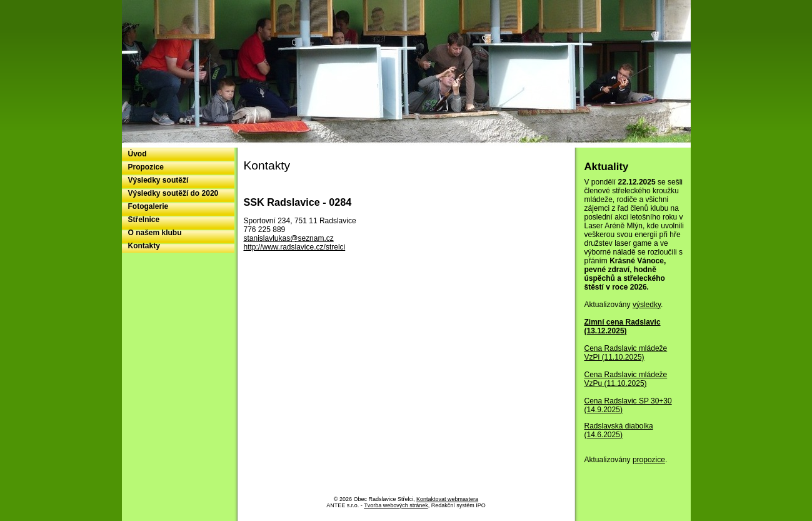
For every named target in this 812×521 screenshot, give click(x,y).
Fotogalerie (148, 206)
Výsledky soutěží (158, 180)
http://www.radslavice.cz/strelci (295, 247)
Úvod (138, 154)
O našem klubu (155, 233)
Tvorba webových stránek (396, 505)
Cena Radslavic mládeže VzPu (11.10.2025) (626, 379)
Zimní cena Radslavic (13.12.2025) (623, 326)
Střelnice (144, 220)
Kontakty (144, 246)
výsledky (647, 305)
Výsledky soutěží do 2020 (173, 193)
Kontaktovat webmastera (447, 499)
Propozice (146, 167)
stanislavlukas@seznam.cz (289, 238)
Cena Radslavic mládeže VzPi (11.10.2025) (626, 353)
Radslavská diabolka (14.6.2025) (619, 430)
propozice (649, 460)
